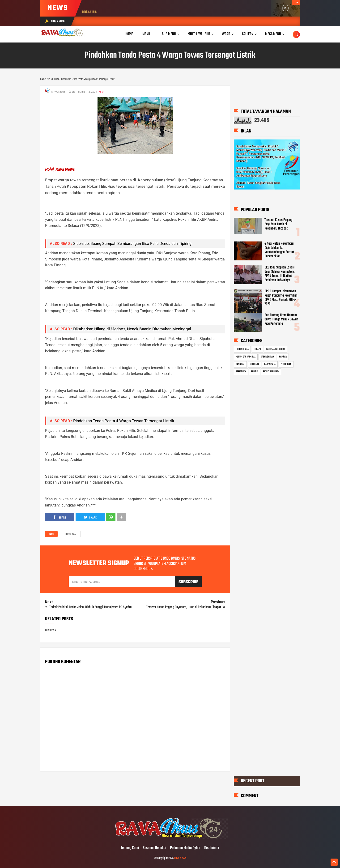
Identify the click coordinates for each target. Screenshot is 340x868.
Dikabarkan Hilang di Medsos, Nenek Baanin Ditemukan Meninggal (132, 329)
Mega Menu (273, 34)
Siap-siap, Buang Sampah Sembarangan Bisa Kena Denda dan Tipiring (132, 244)
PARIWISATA (270, 364)
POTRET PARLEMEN (271, 372)
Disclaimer (212, 848)
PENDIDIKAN (286, 364)
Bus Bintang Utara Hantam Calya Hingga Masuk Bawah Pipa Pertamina (281, 319)
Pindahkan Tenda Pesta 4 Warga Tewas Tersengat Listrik (124, 421)
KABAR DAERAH (267, 357)
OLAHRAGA (254, 364)
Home (129, 34)
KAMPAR (283, 357)
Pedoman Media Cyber (185, 848)
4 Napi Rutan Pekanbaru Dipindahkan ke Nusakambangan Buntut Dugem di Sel (279, 250)
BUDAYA (257, 349)
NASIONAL (240, 364)
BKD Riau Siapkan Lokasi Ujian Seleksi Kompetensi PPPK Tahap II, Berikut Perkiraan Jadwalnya (280, 274)
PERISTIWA (70, 534)
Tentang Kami (130, 848)
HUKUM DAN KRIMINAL (246, 357)
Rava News (180, 858)
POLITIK (254, 372)
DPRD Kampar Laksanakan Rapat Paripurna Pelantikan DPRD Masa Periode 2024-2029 (281, 298)
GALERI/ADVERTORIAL (276, 349)
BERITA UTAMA (242, 349)
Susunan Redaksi (155, 848)
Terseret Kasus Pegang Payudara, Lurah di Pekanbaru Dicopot (278, 224)
